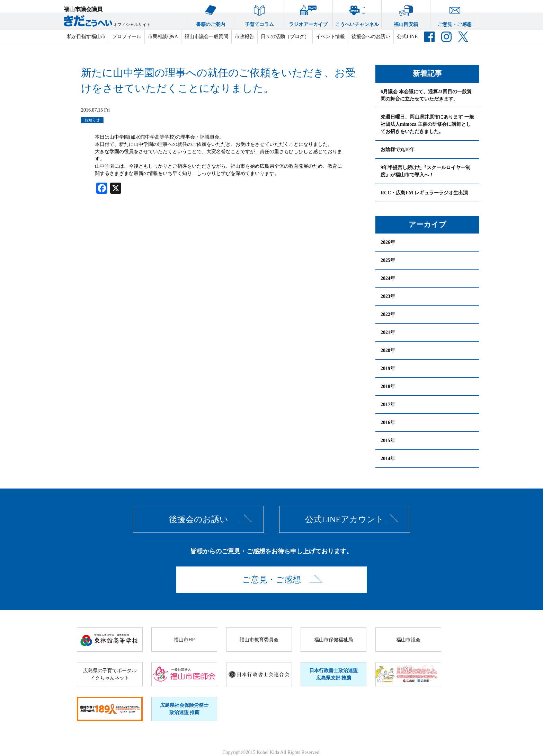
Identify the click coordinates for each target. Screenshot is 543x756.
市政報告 (244, 37)
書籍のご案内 (211, 14)
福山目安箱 (406, 14)
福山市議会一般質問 (206, 37)
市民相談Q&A (163, 37)
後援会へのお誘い (371, 37)
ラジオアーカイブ (308, 14)
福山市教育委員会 (259, 640)
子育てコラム (259, 14)
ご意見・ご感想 (455, 14)
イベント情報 (330, 37)
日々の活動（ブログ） (285, 37)
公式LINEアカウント (345, 519)
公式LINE (407, 37)
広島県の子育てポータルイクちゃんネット (110, 674)
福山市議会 (408, 640)
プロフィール (127, 37)
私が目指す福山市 (86, 37)
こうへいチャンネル (357, 14)
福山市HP (184, 640)
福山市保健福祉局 (333, 640)
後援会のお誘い (199, 519)
